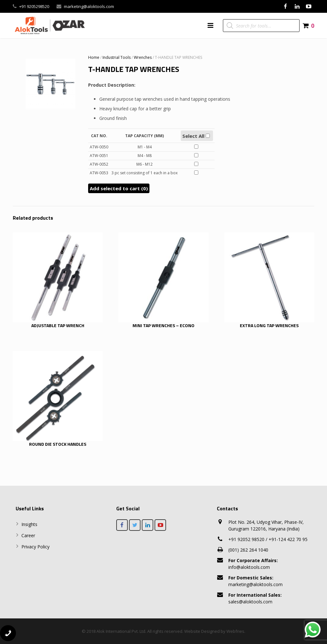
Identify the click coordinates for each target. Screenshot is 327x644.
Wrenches (143, 57)
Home (94, 57)
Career (28, 535)
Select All (196, 136)
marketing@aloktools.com (89, 6)
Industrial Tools (117, 57)
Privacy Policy (35, 547)
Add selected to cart (119, 188)
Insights (29, 524)
